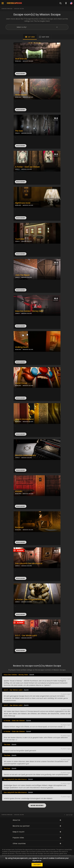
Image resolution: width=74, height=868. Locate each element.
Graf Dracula (21, 59)
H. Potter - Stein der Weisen (27, 167)
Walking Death (22, 347)
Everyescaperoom (7, 9)
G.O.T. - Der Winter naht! (26, 636)
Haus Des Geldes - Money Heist (29, 311)
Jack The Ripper (22, 275)
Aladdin (19, 491)
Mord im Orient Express (26, 455)
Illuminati (19, 527)
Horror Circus (21, 383)
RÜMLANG (18, 97)
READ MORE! (21, 110)
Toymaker (20, 239)
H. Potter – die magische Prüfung (30, 600)
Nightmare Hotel (23, 203)
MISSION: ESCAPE (28, 97)
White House (21, 95)
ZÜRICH (17, 169)
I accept (37, 865)
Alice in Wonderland (24, 419)
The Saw (19, 131)
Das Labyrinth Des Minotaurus (29, 563)
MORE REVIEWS (37, 805)
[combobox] (66, 3)
